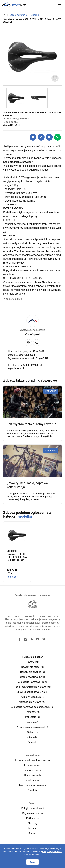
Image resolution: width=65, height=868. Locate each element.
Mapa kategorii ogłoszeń (32, 785)
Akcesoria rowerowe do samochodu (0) (32, 707)
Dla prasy (33, 823)
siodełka (25, 516)
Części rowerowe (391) (32, 677)
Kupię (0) (32, 742)
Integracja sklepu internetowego (32, 760)
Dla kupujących (32, 775)
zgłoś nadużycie (13, 299)
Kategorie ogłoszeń (32, 657)
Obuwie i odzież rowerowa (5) (32, 692)
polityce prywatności (52, 852)
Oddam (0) (32, 737)
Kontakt (33, 833)
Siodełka (35, 15)
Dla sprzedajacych (32, 765)
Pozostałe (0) (32, 717)
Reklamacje (32, 818)
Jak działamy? (32, 780)
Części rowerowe (18, 15)
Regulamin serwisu (32, 813)
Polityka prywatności (33, 808)
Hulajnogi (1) (33, 722)
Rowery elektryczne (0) (32, 672)
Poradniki (32, 790)
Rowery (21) (32, 662)
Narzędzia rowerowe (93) (32, 702)
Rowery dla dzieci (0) (32, 667)
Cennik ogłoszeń (32, 770)
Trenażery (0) (33, 712)
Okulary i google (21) (33, 697)
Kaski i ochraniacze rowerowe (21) (32, 687)
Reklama (33, 828)
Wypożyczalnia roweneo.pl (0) (32, 727)
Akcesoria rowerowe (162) (32, 682)
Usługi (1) (32, 732)
